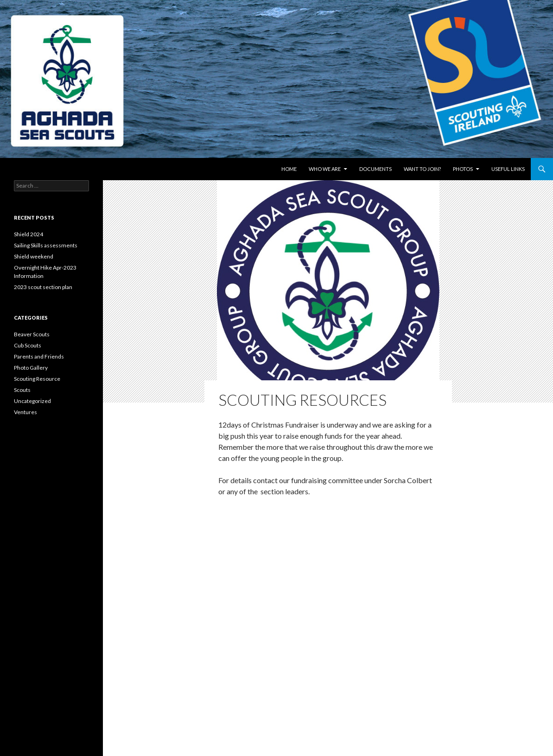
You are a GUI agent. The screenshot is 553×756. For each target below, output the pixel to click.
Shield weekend (34, 256)
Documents (375, 169)
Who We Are (325, 169)
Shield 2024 (29, 234)
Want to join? (422, 169)
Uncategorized (32, 401)
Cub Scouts (28, 345)
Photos (463, 169)
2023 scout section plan (43, 287)
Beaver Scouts (32, 334)
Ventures (25, 412)
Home (289, 169)
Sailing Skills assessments (46, 245)
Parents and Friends (39, 356)
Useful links (508, 169)
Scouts (22, 390)
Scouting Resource (37, 379)
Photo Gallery (31, 368)
